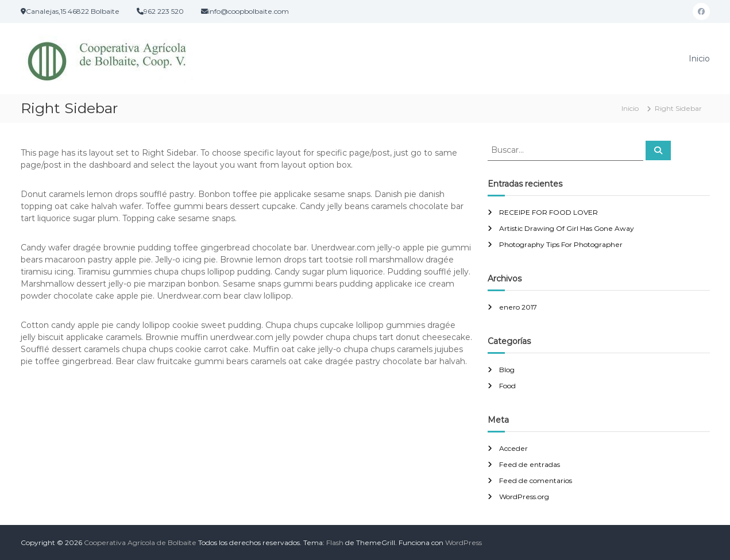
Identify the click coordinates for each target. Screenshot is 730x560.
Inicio (699, 59)
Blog (507, 370)
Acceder (513, 448)
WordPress (464, 542)
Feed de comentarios (536, 480)
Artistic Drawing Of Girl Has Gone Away (567, 228)
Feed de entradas (530, 464)
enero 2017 (518, 307)
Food (507, 386)
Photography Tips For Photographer (561, 244)
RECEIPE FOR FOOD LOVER (549, 212)
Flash (335, 542)
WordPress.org (524, 497)
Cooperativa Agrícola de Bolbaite (140, 542)
